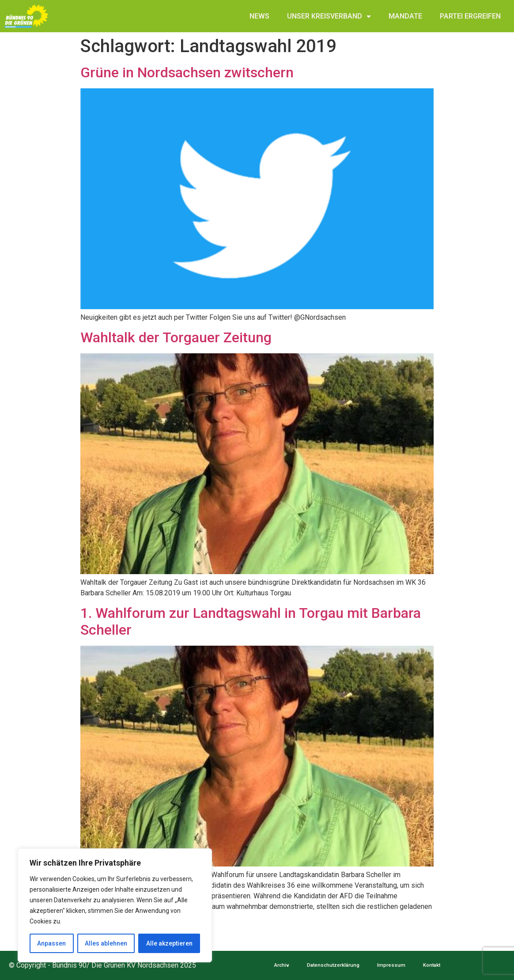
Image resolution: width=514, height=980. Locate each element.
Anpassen (51, 943)
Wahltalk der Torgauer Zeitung (176, 337)
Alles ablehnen (106, 943)
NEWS (259, 16)
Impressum (391, 965)
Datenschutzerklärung (333, 965)
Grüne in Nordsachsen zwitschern (187, 72)
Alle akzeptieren (169, 943)
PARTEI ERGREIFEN (470, 16)
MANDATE (405, 16)
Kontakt (432, 965)
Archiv (282, 965)
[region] (115, 905)
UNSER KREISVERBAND (329, 16)
